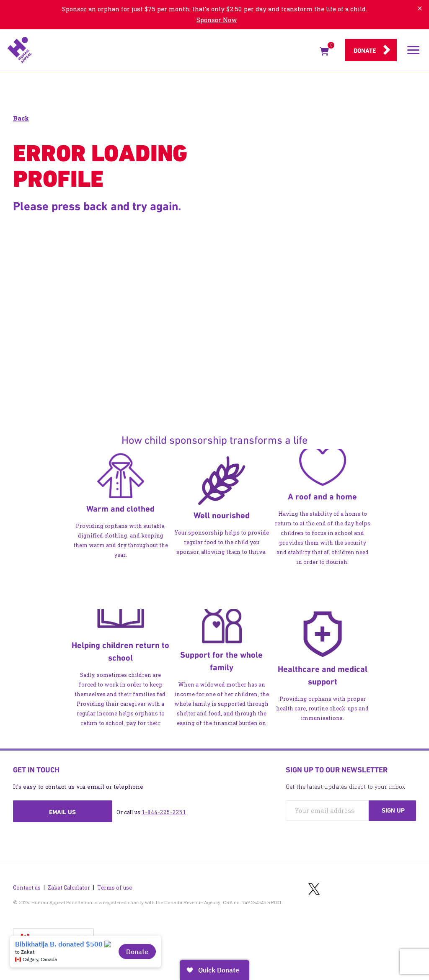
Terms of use (115, 888)
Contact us (27, 888)
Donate (365, 51)
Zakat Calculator (69, 888)
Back (21, 118)
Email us (62, 812)
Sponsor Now (217, 20)
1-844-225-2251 (164, 812)
